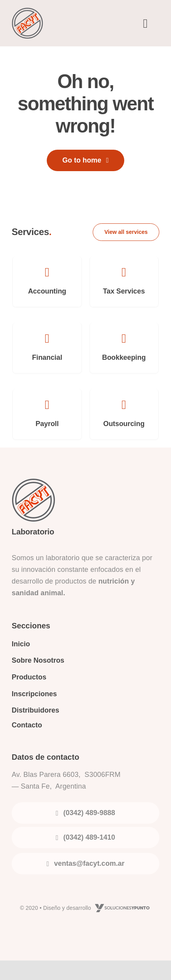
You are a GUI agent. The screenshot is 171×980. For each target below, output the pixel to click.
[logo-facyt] (27, 12)
